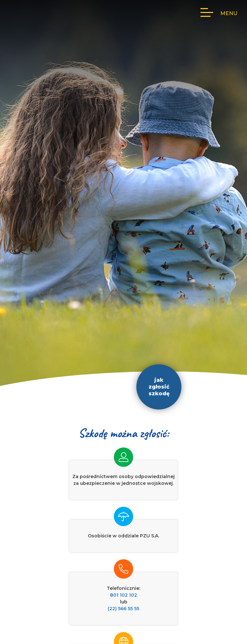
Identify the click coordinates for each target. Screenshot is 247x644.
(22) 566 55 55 (123, 609)
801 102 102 (123, 595)
